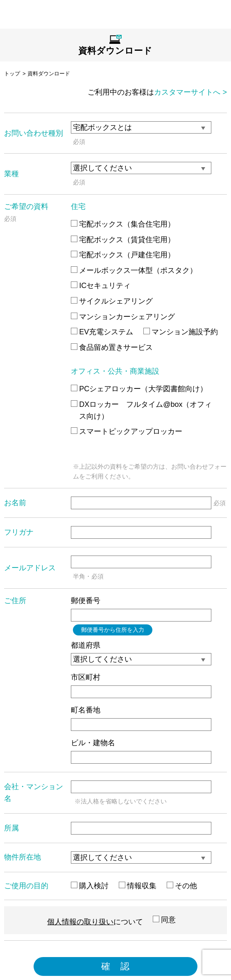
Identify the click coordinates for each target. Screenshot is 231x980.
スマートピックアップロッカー (127, 431)
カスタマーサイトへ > (190, 92)
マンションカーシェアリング (123, 317)
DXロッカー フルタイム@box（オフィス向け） (141, 410)
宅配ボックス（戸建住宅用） (123, 255)
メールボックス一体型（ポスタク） (134, 270)
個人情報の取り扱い (80, 922)
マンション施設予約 (181, 332)
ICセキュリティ (101, 286)
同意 (164, 920)
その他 (182, 886)
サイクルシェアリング (112, 301)
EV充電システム (102, 332)
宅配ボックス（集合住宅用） (123, 224)
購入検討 (90, 886)
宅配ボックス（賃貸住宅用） (123, 240)
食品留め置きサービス (112, 347)
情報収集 (138, 886)
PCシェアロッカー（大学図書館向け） (139, 389)
